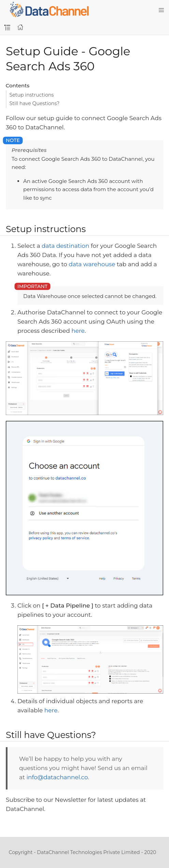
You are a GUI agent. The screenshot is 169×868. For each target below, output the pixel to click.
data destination (65, 246)
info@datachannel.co (57, 777)
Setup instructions (32, 95)
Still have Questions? (35, 103)
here (78, 331)
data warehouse (92, 264)
